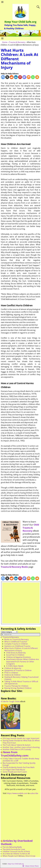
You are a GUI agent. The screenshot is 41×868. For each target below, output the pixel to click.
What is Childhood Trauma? (16, 642)
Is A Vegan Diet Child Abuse (14, 770)
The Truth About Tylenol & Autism (17, 745)
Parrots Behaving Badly (12, 847)
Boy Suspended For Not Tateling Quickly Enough (19, 764)
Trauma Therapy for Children (16, 686)
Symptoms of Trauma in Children (18, 670)
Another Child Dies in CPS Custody (17, 749)
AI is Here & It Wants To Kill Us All (16, 854)
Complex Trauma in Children (16, 644)
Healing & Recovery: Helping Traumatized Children (21, 678)
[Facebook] (3, 77)
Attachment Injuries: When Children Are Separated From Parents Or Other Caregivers (22, 662)
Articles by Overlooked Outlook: (17, 842)
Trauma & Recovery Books (14, 567)
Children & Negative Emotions (18, 657)
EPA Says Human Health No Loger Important (21, 738)
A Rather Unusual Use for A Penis (16, 851)
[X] (7, 77)
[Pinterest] (20, 77)
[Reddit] (12, 77)
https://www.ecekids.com (17, 793)
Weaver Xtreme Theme (32, 866)
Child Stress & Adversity (16, 653)
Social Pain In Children (15, 655)
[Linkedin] (16, 77)
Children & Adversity (13, 668)
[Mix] (29, 77)
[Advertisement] (20, 603)
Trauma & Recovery (17, 42)
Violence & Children (12, 675)
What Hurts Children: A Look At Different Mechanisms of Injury (21, 649)
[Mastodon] (24, 77)
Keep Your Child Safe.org (20, 22)
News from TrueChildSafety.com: (15, 754)
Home (5, 42)
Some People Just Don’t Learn (15, 772)
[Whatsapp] (33, 77)
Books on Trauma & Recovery (17, 639)
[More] (37, 77)
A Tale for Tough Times (10, 701)
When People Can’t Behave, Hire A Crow (19, 856)
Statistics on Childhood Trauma (17, 646)
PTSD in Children (11, 673)
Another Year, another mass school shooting (21, 747)
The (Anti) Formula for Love (14, 849)
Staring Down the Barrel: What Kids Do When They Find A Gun (21, 742)
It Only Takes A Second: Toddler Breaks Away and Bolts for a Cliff (21, 760)
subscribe (34, 793)
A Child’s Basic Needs (15, 666)
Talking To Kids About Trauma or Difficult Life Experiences (21, 683)
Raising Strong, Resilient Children (18, 688)
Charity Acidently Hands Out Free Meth (19, 767)
